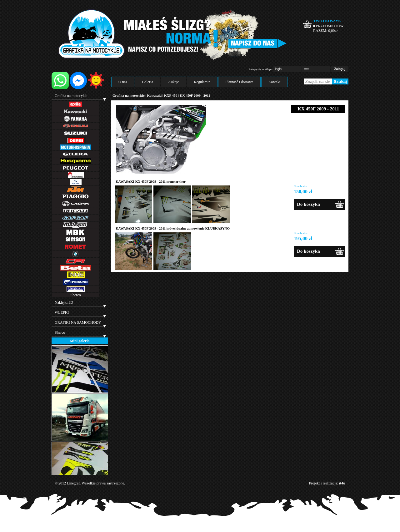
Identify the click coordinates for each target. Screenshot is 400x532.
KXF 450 (171, 95)
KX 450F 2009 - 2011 (195, 95)
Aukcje (174, 82)
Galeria (148, 82)
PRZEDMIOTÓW (328, 26)
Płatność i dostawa (239, 82)
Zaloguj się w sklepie (261, 69)
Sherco (75, 295)
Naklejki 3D (64, 302)
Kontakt (275, 82)
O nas (123, 82)
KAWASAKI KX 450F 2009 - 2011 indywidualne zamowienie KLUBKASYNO (173, 228)
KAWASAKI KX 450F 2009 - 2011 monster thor (151, 181)
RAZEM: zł (325, 31)
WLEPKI (62, 312)
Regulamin (202, 82)
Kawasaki (154, 95)
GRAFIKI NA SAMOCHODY (78, 322)
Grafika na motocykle (71, 96)
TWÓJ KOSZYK (327, 21)
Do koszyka (308, 204)
